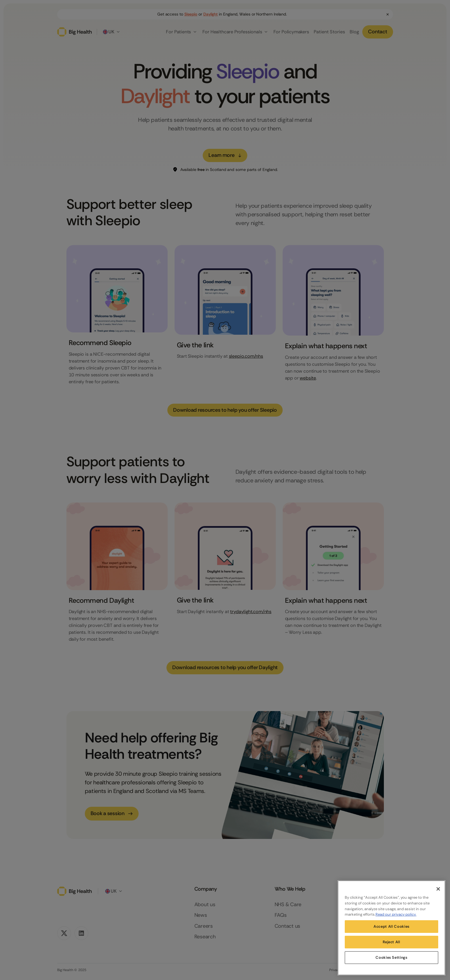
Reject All (391, 942)
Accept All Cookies (391, 926)
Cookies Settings (391, 957)
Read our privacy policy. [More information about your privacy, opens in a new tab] (396, 914)
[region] (391, 928)
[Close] (438, 889)
